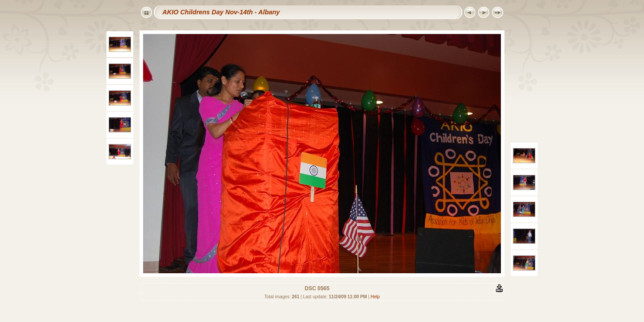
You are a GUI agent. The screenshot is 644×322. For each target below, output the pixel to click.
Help (375, 297)
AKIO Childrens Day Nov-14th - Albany (221, 12)
